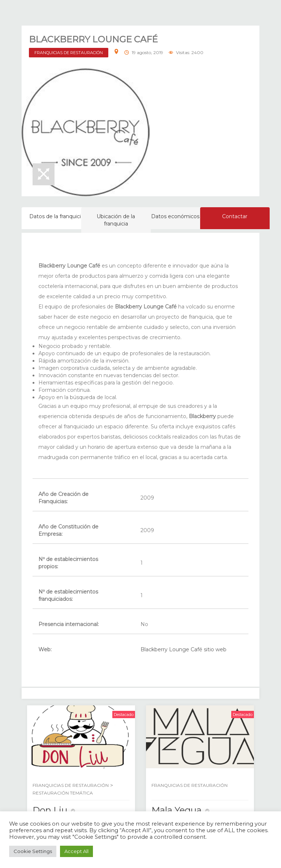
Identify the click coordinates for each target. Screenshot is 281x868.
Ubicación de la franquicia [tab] (116, 220)
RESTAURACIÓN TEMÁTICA (63, 793)
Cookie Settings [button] (33, 851)
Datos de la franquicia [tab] (57, 216)
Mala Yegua (177, 810)
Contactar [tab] (235, 216)
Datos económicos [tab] (175, 216)
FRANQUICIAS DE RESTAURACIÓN (69, 53)
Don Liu (50, 810)
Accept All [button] (76, 851)
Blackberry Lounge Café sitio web (183, 649)
